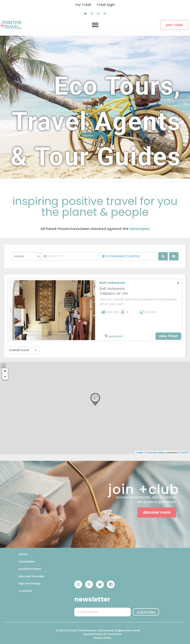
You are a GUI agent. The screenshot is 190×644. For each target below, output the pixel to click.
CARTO (185, 453)
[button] (85, 14)
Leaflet (140, 453)
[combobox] (23, 350)
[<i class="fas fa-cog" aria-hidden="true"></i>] (174, 256)
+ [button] (5, 371)
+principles (139, 229)
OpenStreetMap (156, 453)
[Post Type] (26, 256)
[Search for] (70, 256)
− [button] (5, 377)
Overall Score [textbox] (19, 350)
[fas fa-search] (163, 256)
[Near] (128, 256)
